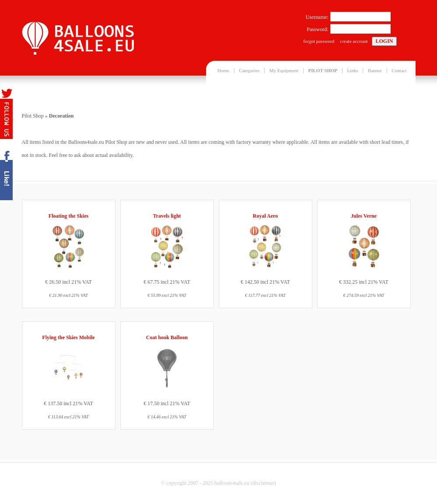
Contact (399, 70)
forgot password (319, 41)
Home (223, 70)
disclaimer (263, 483)
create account (354, 41)
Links (353, 70)
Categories (249, 70)
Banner (375, 70)
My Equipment (284, 70)
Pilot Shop (33, 116)
